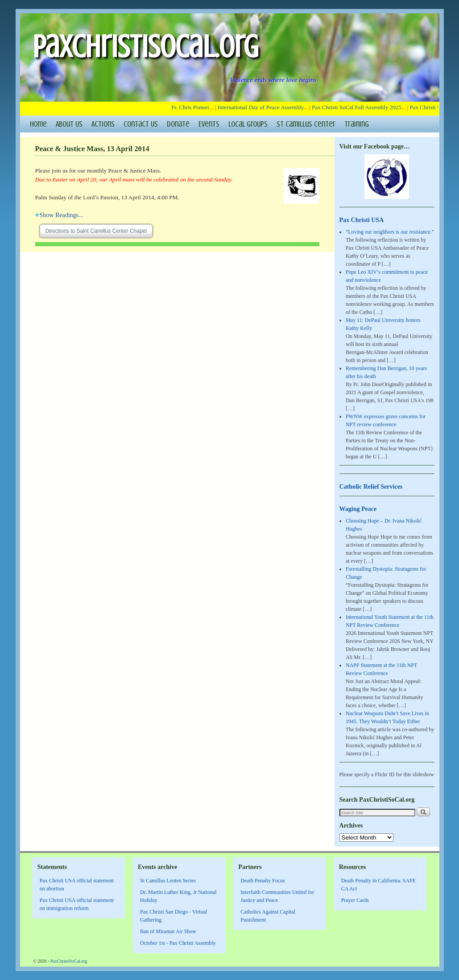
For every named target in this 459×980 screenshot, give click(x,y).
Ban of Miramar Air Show (168, 931)
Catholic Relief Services (371, 486)
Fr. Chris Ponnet (192, 107)
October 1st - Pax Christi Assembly (178, 943)
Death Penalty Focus (263, 881)
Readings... (59, 215)
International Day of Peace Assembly (263, 107)
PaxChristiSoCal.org (145, 47)
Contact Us (141, 124)
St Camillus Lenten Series (168, 881)
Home (38, 124)
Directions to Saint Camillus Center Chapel (96, 231)
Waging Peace (358, 509)
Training (357, 124)
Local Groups (248, 124)
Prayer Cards (355, 900)
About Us (69, 124)
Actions (103, 124)
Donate (178, 124)
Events (209, 124)
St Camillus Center (306, 124)
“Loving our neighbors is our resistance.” (390, 232)
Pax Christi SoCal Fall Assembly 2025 (358, 107)
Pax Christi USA (362, 220)
